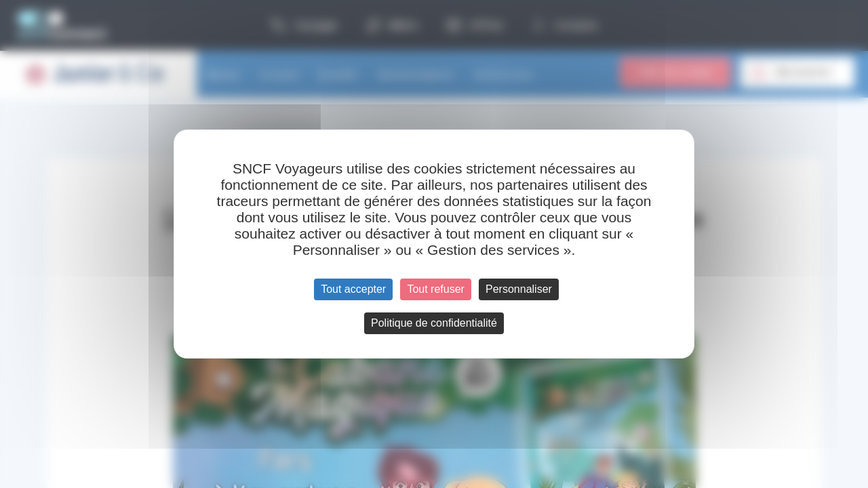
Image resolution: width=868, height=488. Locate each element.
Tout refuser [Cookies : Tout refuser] (435, 289)
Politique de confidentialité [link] (434, 323)
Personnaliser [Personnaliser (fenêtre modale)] (519, 289)
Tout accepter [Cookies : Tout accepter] (353, 289)
